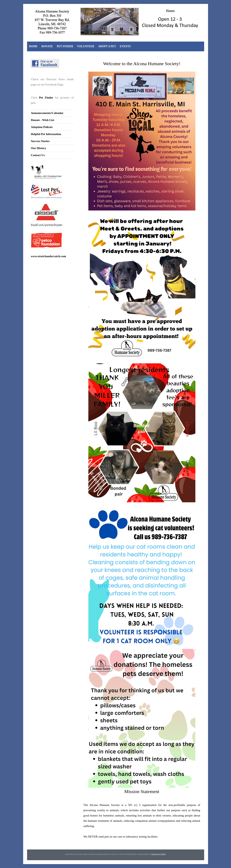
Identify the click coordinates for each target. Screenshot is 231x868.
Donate (47, 46)
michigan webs (158, 854)
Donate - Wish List (43, 120)
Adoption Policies (42, 127)
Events (125, 46)
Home (33, 46)
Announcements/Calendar (47, 113)
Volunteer (86, 46)
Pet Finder (65, 46)
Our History (39, 148)
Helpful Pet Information (46, 134)
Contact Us (38, 155)
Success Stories (40, 141)
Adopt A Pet (107, 46)
